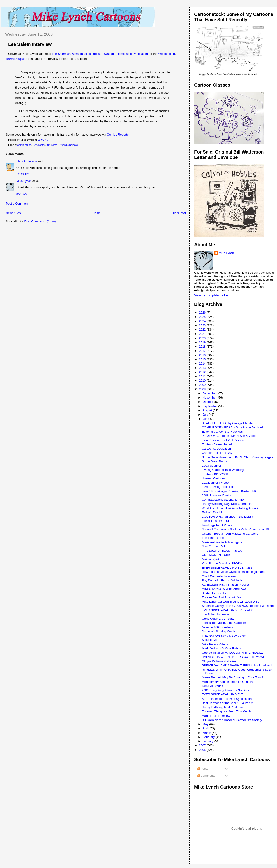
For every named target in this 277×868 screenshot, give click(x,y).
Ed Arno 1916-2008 (215, 474)
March (207, 733)
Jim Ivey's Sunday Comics (220, 631)
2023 (203, 325)
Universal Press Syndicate (62, 145)
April (206, 728)
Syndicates (39, 145)
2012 (203, 372)
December (210, 393)
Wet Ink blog (166, 54)
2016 (203, 355)
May (206, 724)
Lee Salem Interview (30, 44)
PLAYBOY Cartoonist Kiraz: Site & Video (229, 436)
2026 (203, 313)
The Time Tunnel (213, 538)
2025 (203, 317)
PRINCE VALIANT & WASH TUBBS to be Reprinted (237, 665)
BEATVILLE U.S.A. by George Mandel (228, 423)
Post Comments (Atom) (40, 221)
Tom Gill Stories (213, 686)
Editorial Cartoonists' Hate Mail (223, 432)
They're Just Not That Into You (222, 597)
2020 (203, 338)
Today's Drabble (213, 512)
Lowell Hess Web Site (217, 521)
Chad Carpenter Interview (219, 576)
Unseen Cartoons (214, 478)
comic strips (24, 145)
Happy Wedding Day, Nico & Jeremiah (228, 504)
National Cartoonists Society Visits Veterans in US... (237, 529)
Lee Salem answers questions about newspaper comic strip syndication (100, 54)
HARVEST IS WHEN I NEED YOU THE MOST (233, 657)
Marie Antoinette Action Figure (222, 542)
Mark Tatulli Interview (216, 716)
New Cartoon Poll (214, 546)
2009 (203, 385)
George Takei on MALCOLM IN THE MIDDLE (232, 653)
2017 (203, 351)
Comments (206, 776)
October (208, 402)
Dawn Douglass (16, 59)
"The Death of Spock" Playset (222, 551)
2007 (203, 745)
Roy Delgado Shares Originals (222, 580)
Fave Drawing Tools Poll (218, 487)
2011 (203, 376)
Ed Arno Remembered (217, 444)
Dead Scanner (212, 466)
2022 (203, 330)
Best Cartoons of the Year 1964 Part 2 (227, 703)
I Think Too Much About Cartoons (224, 623)
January (208, 741)
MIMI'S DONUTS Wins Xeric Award (226, 589)
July (206, 415)
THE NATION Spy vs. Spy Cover (224, 636)
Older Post (179, 213)
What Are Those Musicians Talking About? (230, 508)
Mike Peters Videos (215, 644)
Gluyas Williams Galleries (219, 661)
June (206, 419)
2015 (203, 359)
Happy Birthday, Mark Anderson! (224, 707)
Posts (203, 769)
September (210, 406)
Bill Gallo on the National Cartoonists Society (232, 720)
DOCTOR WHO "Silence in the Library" (228, 517)
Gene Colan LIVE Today (218, 619)
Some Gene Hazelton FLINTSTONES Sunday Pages (237, 457)
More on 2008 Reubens (218, 627)
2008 (203, 389)
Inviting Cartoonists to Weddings (224, 470)
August (208, 410)
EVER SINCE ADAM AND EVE (223, 694)
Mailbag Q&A (211, 559)
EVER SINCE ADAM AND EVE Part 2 (227, 610)
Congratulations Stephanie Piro (223, 500)
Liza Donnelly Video (215, 483)
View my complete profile (211, 295)
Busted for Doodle (214, 593)
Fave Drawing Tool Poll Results (223, 440)
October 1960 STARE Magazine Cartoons (230, 534)
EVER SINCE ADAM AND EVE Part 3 (227, 568)
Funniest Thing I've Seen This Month (227, 711)
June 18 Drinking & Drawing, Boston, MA (229, 491)
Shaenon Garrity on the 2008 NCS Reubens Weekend (238, 606)
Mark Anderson (26, 161)
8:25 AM (22, 194)
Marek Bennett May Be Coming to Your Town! (232, 677)
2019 (203, 342)
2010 (203, 381)
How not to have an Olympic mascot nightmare (233, 572)
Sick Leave (209, 640)
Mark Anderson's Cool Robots (222, 648)
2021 (203, 334)
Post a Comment (17, 203)
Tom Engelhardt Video (217, 525)
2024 (203, 321)
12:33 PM (23, 174)
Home (97, 213)
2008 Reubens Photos (217, 495)
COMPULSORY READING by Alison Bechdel (232, 427)
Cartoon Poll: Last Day (217, 453)
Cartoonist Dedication (216, 449)
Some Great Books (215, 461)
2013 (203, 368)
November (210, 398)
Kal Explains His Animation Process (226, 585)
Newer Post (14, 213)
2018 (203, 347)
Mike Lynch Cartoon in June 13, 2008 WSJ (231, 602)
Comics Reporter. (119, 135)
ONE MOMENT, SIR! (216, 555)
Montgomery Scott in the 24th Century (227, 682)
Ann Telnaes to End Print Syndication (227, 699)
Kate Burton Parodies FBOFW (222, 563)
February (209, 737)
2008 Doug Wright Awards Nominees (227, 690)
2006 (203, 750)
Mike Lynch (24, 181)
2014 (203, 364)
